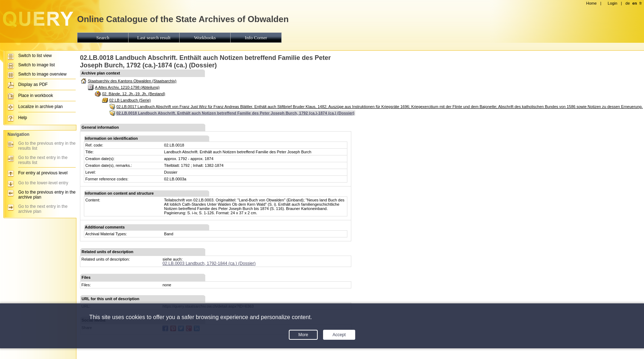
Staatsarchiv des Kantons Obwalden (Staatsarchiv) (132, 81)
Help (23, 118)
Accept (339, 335)
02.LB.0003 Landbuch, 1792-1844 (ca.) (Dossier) (209, 263)
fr (641, 3)
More (303, 335)
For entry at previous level (43, 173)
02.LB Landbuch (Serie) (130, 100)
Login (612, 3)
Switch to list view (35, 56)
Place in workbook (36, 96)
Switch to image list (37, 65)
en (635, 3)
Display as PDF (33, 84)
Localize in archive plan (41, 107)
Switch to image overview (42, 74)
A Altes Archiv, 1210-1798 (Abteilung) (127, 87)
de (628, 3)
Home (591, 3)
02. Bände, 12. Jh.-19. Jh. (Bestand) (134, 94)
